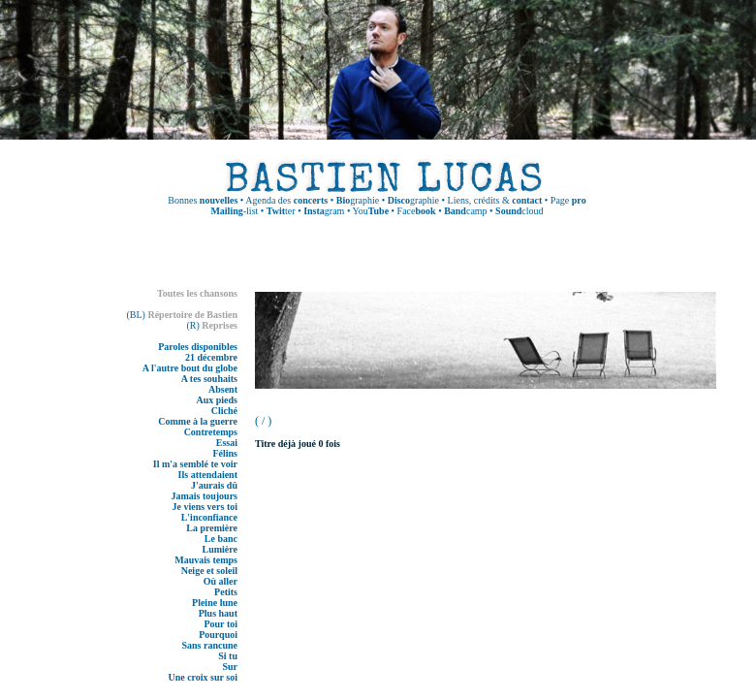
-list (234, 211)
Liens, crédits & (495, 200)
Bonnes (203, 200)
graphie (358, 200)
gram (324, 211)
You (371, 211)
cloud (519, 211)
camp (465, 211)
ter (281, 211)
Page (568, 200)
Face (417, 211)
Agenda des (286, 200)
